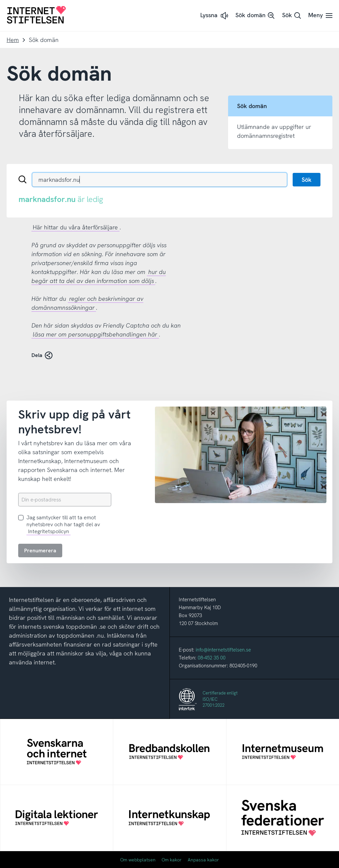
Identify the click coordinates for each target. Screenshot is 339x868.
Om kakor (172, 860)
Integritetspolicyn (49, 531)
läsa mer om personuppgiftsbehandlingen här (95, 334)
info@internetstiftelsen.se (223, 650)
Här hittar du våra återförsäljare (75, 227)
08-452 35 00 (212, 658)
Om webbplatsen (138, 860)
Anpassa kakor (203, 860)
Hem (13, 40)
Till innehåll (0, 0)
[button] (215, 16)
